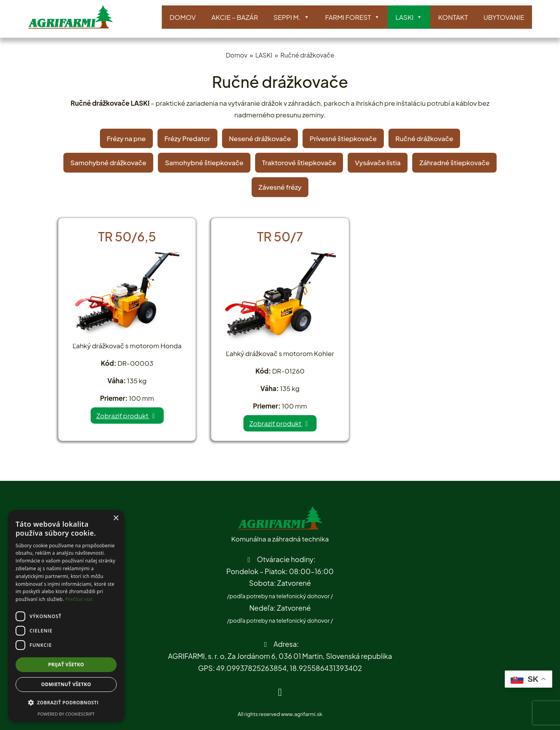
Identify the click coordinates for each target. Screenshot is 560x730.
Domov (183, 17)
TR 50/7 (280, 236)
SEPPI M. (291, 17)
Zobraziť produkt (127, 416)
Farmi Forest (353, 17)
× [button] (116, 518)
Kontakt (453, 17)
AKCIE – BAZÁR (234, 17)
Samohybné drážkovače (108, 162)
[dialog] (66, 616)
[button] (66, 703)
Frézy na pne (126, 138)
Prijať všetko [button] (66, 665)
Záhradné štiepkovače (454, 162)
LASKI (409, 17)
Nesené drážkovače (260, 138)
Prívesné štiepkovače (343, 138)
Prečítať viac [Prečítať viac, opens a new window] (79, 599)
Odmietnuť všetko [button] (66, 684)
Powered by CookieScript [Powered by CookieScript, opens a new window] (66, 714)
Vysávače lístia (378, 162)
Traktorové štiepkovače (299, 162)
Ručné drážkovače (307, 55)
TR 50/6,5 (127, 236)
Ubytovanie (504, 17)
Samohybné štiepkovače (204, 162)
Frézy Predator (187, 138)
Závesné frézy (280, 187)
